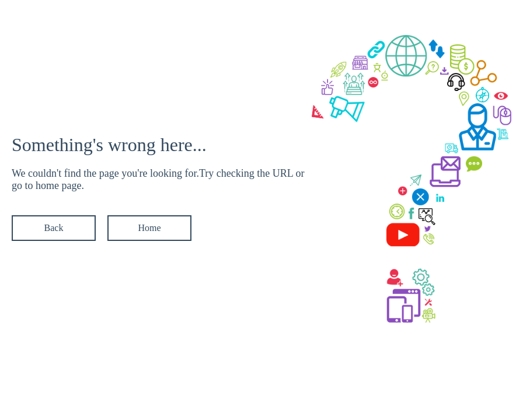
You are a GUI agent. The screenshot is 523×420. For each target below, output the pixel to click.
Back (54, 228)
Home (149, 228)
